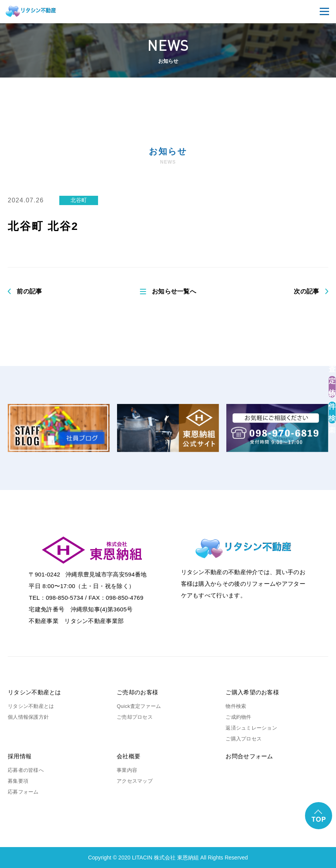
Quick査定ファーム (139, 706)
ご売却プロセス (135, 717)
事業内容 (127, 770)
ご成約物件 (238, 717)
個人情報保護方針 (28, 717)
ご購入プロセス (244, 739)
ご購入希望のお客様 (252, 692)
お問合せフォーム (249, 756)
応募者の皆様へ (26, 770)
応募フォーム (23, 792)
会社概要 (128, 756)
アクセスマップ (135, 781)
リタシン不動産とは (34, 692)
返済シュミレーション (251, 728)
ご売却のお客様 (137, 692)
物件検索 (236, 706)
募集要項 (18, 781)
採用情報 (20, 756)
